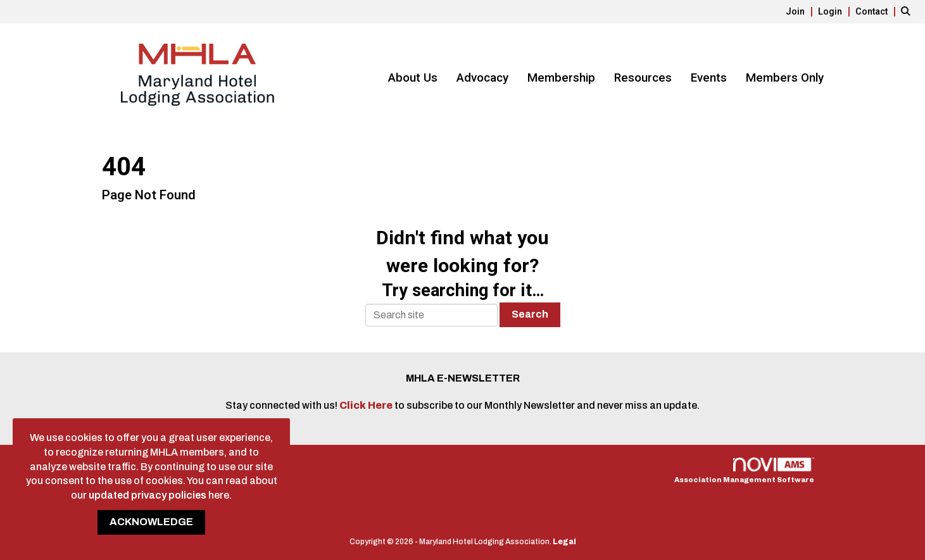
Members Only (785, 78)
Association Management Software (744, 470)
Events (709, 78)
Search (530, 314)
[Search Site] (908, 11)
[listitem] (801, 11)
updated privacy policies (148, 495)
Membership (561, 78)
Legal (564, 542)
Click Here (367, 405)
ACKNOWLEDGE (151, 522)
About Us (413, 78)
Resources (643, 78)
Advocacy (482, 78)
